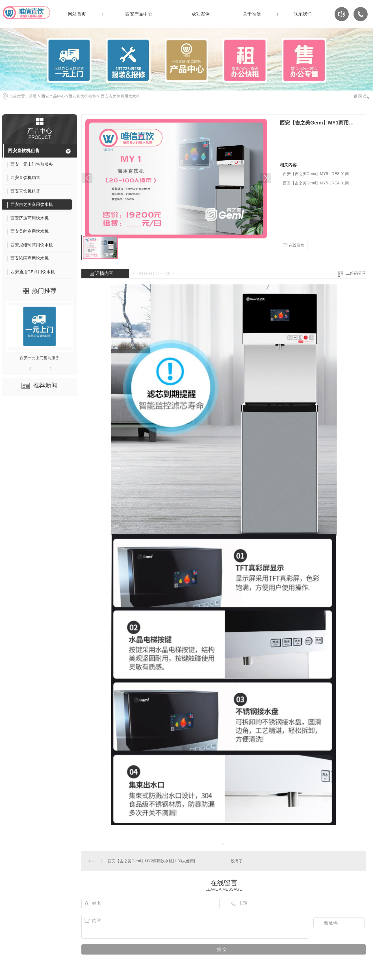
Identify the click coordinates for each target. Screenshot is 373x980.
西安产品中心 (139, 14)
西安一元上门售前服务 (40, 358)
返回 (361, 96)
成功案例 (201, 14)
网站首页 (77, 14)
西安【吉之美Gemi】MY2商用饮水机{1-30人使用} (151, 861)
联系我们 (303, 14)
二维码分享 (356, 273)
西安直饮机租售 (82, 96)
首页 (33, 96)
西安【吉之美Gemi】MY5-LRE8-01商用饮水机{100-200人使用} (320, 174)
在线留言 (294, 245)
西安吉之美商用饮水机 (120, 96)
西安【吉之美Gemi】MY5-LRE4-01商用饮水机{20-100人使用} (320, 183)
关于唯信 (252, 14)
